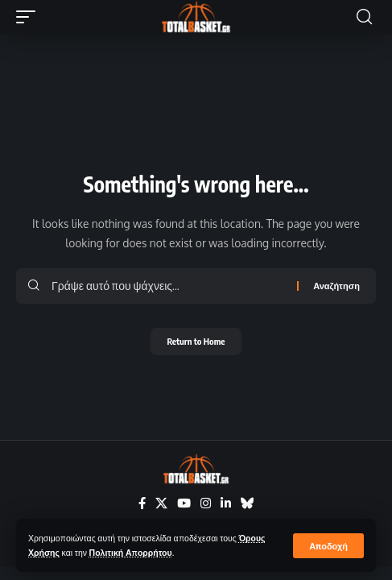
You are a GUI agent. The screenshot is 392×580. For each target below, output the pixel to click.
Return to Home (196, 341)
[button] (328, 546)
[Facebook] (142, 503)
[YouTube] (184, 503)
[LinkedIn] (226, 503)
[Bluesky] (248, 503)
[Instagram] (206, 503)
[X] (161, 503)
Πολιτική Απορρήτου (131, 552)
